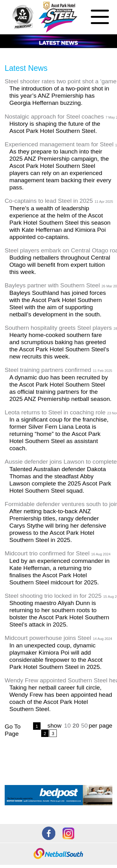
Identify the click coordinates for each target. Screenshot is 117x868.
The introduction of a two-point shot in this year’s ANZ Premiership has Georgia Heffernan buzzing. (59, 96)
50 (84, 726)
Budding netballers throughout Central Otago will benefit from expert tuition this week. (60, 265)
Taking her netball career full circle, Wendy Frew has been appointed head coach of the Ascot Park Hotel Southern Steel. (61, 698)
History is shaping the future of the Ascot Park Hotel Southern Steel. (55, 127)
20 (76, 726)
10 (67, 726)
